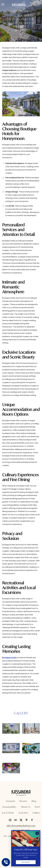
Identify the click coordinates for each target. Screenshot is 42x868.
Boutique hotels (9, 657)
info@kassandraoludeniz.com (21, 826)
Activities (23, 813)
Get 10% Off (26, 862)
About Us (26, 807)
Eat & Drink (8, 813)
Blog (34, 801)
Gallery (36, 813)
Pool (37, 807)
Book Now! (34, 6)
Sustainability (9, 807)
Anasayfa (10, 801)
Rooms (23, 801)
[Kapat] (37, 833)
